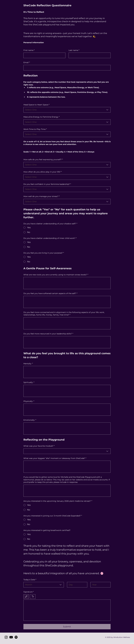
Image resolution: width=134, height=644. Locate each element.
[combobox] (67, 110)
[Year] (100, 585)
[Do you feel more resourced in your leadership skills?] (67, 342)
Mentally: (28, 364)
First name (29, 50)
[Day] (76, 585)
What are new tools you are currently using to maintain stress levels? (56, 275)
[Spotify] (16, 637)
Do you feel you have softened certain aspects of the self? (50, 294)
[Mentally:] (67, 372)
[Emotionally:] (67, 429)
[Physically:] (67, 410)
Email (27, 63)
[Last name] (89, 55)
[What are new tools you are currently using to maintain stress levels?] (67, 283)
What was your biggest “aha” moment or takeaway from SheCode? (55, 458)
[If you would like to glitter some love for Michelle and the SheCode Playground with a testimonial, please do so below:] (67, 491)
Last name (74, 50)
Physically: (29, 401)
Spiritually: (29, 382)
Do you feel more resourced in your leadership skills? (48, 334)
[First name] (44, 55)
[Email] (66, 68)
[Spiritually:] (67, 391)
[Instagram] (6, 637)
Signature (29, 592)
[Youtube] (11, 637)
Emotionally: (30, 420)
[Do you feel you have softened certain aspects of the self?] (67, 302)
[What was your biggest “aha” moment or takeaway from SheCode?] (67, 467)
